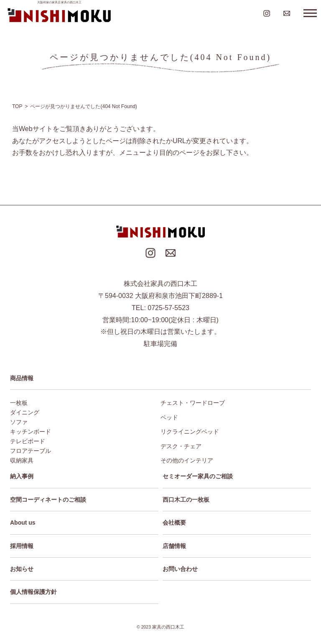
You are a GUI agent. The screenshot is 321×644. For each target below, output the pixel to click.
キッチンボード (31, 432)
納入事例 (22, 476)
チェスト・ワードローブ (193, 403)
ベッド (169, 417)
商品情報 (22, 378)
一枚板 (19, 403)
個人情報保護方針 (33, 592)
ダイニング (25, 412)
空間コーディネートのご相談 (48, 500)
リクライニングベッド (190, 432)
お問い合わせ (180, 569)
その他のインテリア (187, 460)
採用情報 (22, 546)
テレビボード (28, 441)
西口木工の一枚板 (186, 500)
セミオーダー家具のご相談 (198, 476)
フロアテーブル (31, 451)
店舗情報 (174, 546)
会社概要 (174, 523)
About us (23, 523)
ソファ (19, 422)
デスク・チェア (181, 446)
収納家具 (22, 460)
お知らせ (22, 569)
